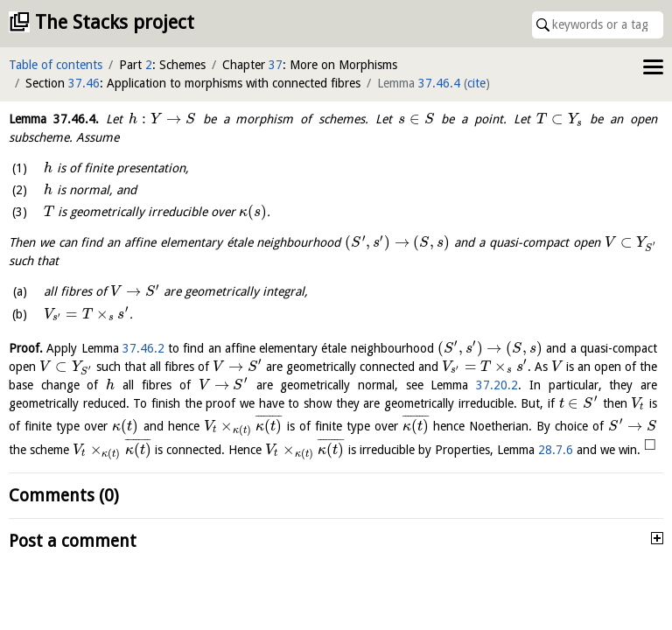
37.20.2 (497, 385)
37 (276, 65)
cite (476, 83)
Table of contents (56, 65)
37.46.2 (143, 348)
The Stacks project (115, 22)
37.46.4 (439, 83)
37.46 (84, 83)
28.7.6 (556, 450)
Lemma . (54, 119)
